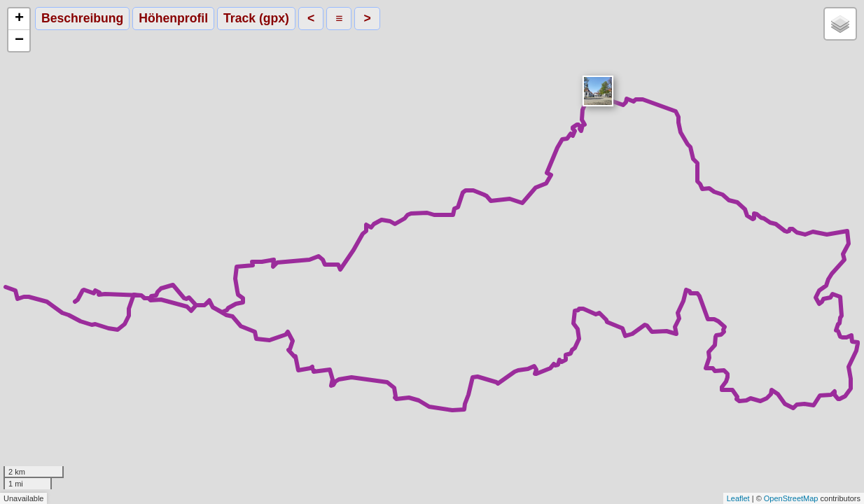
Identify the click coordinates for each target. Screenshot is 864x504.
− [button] (19, 41)
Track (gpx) (256, 18)
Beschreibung (82, 18)
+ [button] (19, 19)
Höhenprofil (173, 18)
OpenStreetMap (791, 498)
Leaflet (738, 498)
